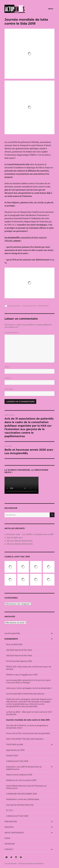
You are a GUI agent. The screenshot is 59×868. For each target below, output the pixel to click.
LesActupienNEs (14, 306)
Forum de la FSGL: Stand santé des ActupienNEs (28, 733)
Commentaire (12, 333)
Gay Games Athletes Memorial (20, 805)
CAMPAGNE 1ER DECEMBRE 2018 (21, 794)
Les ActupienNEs (12, 633)
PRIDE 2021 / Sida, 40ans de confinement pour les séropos (29, 668)
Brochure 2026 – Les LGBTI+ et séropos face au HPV (30, 534)
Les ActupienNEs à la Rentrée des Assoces (25, 694)
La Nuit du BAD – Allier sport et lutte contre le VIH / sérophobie (29, 713)
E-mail (8, 378)
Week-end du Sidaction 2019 (19, 775)
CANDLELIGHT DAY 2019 (17, 761)
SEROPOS (9, 827)
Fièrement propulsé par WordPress (31, 864)
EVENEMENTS (43, 306)
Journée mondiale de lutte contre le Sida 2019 (28, 720)
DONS (7, 838)
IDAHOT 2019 (12, 756)
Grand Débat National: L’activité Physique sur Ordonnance (26, 787)
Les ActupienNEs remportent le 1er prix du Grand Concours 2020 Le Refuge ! (28, 681)
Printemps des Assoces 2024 (19, 661)
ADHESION (10, 844)
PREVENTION (11, 822)
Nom (7, 367)
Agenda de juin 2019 (15, 750)
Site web (9, 389)
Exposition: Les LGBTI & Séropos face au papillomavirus (24, 768)
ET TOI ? (10, 810)
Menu (51, 9)
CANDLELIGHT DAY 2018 (17, 816)
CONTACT (9, 849)
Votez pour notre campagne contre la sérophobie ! (29, 688)
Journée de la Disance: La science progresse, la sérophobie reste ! (27, 727)
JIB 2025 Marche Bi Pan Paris (20, 541)
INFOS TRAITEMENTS (14, 833)
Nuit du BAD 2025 (15, 538)
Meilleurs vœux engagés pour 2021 (22, 675)
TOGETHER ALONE (15, 745)
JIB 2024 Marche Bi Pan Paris (20, 544)
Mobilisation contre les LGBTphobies (23, 799)
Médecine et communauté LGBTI (21, 780)
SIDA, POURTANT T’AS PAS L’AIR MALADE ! (25, 739)
